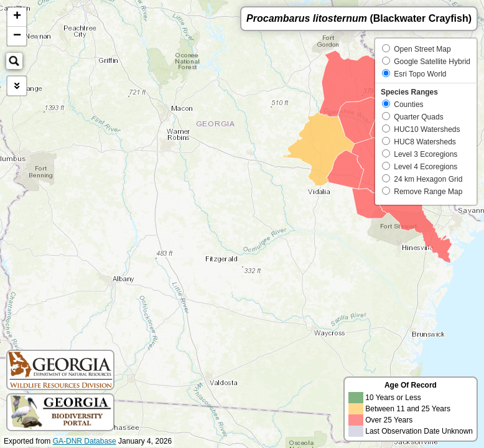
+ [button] (17, 17)
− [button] (17, 36)
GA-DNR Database (85, 441)
